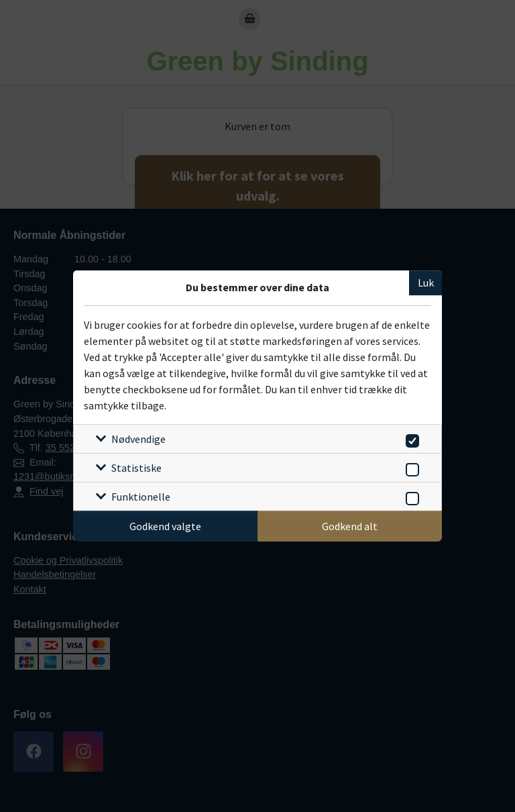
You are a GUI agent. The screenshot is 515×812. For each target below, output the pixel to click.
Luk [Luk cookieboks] (426, 283)
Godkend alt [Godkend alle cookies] (350, 526)
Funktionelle (141, 497)
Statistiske (136, 468)
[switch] (410, 439)
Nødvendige (138, 439)
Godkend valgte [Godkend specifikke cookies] (165, 526)
